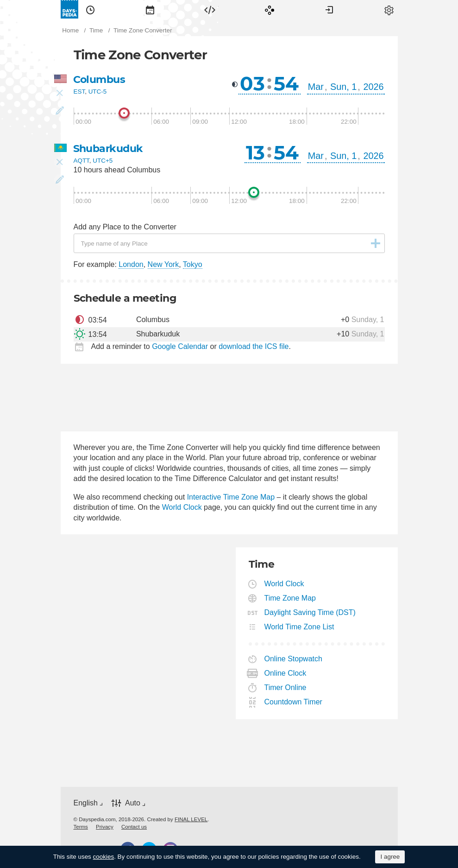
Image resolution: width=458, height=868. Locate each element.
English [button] (86, 803)
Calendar (150, 9)
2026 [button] (373, 87)
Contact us (134, 827)
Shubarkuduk (108, 149)
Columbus (99, 79)
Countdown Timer (294, 702)
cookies (104, 857)
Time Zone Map (290, 598)
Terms (81, 827)
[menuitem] (90, 9)
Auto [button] (133, 803)
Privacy (105, 827)
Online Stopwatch (294, 659)
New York (163, 264)
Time (90, 9)
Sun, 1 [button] (343, 87)
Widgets (210, 9)
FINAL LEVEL (191, 819)
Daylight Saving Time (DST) (310, 612)
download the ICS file (254, 346)
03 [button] (252, 83)
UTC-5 (98, 92)
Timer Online (286, 687)
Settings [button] (389, 9)
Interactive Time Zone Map (231, 497)
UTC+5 (103, 161)
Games (270, 9)
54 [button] (286, 83)
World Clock (182, 507)
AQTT (82, 161)
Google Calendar (180, 346)
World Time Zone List (300, 627)
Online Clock (286, 673)
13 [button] (255, 152)
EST (79, 92)
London (131, 264)
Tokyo (193, 264)
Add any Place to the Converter (125, 227)
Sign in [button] (329, 9)
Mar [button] (316, 87)
